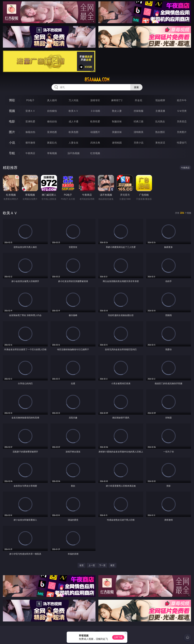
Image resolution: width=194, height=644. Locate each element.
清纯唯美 (139, 132)
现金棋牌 (160, 100)
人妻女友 (74, 143)
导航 (12, 153)
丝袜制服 (139, 111)
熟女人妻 (117, 111)
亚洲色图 (52, 132)
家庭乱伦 (52, 143)
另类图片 (182, 132)
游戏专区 (95, 100)
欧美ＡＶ (74, 111)
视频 (12, 111)
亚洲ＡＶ (30, 111)
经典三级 (139, 121)
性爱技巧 (182, 143)
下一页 (102, 565)
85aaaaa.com (97, 80)
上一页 (92, 565)
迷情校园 (117, 143)
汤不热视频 (74, 153)
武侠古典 (95, 143)
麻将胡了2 (117, 100)
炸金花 (139, 100)
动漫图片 (95, 132)
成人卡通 (74, 121)
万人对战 (74, 100)
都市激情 (30, 143)
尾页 (112, 565)
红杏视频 (95, 153)
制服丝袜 (117, 121)
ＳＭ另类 (182, 111)
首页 (82, 565)
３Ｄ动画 (95, 111)
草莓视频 (52, 153)
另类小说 (139, 143)
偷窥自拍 (30, 132)
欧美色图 (74, 132)
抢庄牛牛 (182, 100)
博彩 (12, 100)
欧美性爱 (95, 121)
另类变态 (182, 121)
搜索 (136, 87)
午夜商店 (30, 153)
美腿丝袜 (117, 132)
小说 (12, 143)
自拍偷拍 (52, 111)
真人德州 (52, 100)
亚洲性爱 (30, 121)
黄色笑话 (160, 143)
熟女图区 (160, 132)
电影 (12, 121)
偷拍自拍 (52, 121)
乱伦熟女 (160, 121)
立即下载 (118, 637)
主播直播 (160, 111)
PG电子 (30, 100)
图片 (12, 132)
